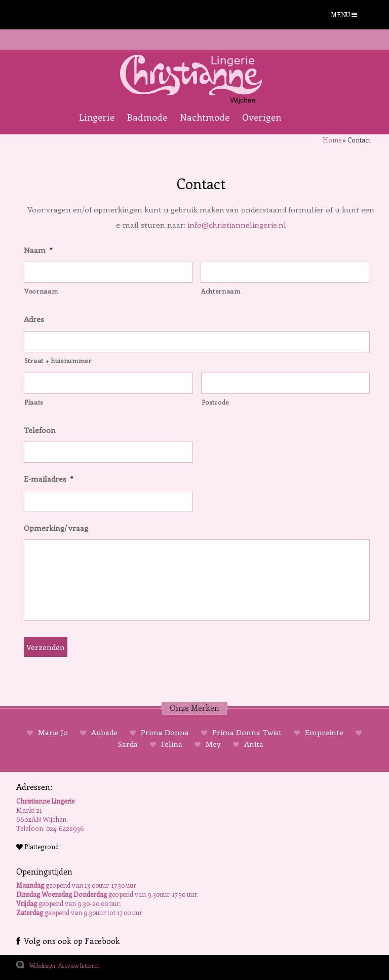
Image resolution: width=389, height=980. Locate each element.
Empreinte (324, 732)
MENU (344, 14)
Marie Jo (53, 732)
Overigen (262, 117)
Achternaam (221, 291)
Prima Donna (165, 732)
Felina (172, 744)
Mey (213, 744)
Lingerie (97, 117)
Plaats (34, 402)
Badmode (147, 117)
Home (332, 140)
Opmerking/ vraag (56, 528)
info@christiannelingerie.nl (237, 225)
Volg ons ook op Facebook (68, 941)
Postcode (215, 402)
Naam (38, 250)
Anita (253, 744)
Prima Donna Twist (247, 732)
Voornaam (41, 291)
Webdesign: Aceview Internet (64, 966)
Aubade (104, 732)
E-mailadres (48, 479)
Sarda (129, 744)
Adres (34, 319)
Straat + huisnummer (58, 360)
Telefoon (40, 430)
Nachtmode (205, 117)
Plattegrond (37, 846)
